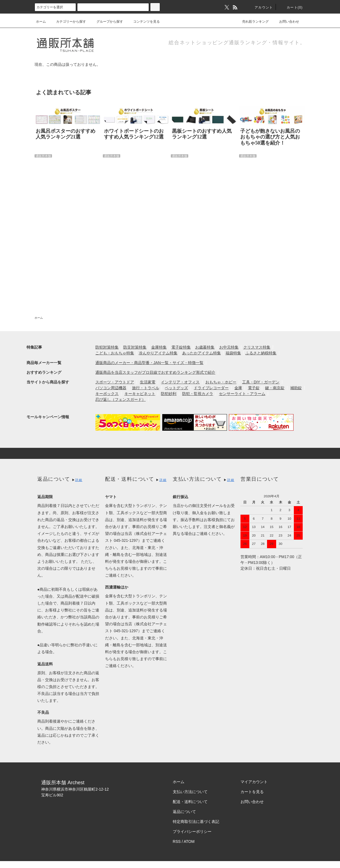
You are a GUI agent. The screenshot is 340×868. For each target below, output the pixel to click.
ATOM (189, 841)
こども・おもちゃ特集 (115, 353)
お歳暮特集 (205, 347)
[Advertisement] (157, 228)
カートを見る (252, 792)
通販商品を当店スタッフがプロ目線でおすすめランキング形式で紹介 (155, 372)
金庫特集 (159, 347)
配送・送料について (190, 802)
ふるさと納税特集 (261, 353)
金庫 (238, 388)
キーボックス (107, 394)
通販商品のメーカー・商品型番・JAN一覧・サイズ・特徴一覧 (149, 363)
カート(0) (291, 7)
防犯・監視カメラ (198, 394)
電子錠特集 (181, 347)
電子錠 (254, 388)
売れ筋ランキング (252, 22)
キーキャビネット (140, 394)
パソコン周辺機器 (111, 388)
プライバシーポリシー (192, 832)
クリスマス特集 (257, 347)
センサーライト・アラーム (242, 394)
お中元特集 (229, 347)
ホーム (41, 22)
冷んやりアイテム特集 (158, 353)
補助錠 (296, 388)
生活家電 (148, 382)
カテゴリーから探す (68, 22)
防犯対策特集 (107, 347)
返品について (184, 812)
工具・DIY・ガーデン (261, 382)
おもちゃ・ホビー (221, 382)
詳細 (79, 480)
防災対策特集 (135, 347)
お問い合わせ (286, 22)
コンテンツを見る (143, 22)
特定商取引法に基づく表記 (196, 822)
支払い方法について (190, 792)
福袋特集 (233, 353)
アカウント (260, 7)
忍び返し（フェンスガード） (121, 399)
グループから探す (106, 22)
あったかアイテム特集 (202, 353)
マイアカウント (254, 782)
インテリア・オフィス (180, 382)
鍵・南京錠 (275, 388)
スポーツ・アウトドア (115, 382)
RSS (177, 841)
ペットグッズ (176, 388)
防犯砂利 (169, 394)
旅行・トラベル (146, 388)
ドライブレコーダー (211, 388)
